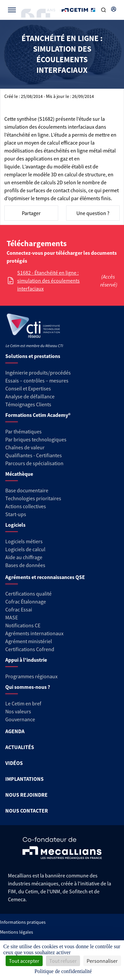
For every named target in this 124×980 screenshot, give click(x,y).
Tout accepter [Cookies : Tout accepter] (24, 961)
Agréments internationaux (34, 633)
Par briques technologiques (36, 439)
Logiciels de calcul (25, 549)
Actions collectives (26, 506)
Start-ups (16, 514)
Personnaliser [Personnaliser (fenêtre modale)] (102, 961)
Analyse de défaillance (30, 396)
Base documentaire (27, 490)
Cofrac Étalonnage (26, 601)
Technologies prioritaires (33, 498)
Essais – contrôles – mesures (37, 380)
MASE (12, 617)
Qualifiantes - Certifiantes (34, 455)
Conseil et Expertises (28, 388)
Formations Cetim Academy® (38, 415)
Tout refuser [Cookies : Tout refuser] (63, 961)
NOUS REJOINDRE (26, 795)
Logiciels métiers (24, 541)
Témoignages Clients (28, 404)
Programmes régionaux (31, 676)
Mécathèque (19, 474)
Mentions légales (17, 932)
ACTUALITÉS (20, 747)
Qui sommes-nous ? (28, 687)
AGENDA (15, 731)
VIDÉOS (14, 763)
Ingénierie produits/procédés (38, 373)
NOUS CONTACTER (27, 811)
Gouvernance (20, 719)
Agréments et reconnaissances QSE (45, 577)
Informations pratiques (23, 922)
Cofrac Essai (19, 609)
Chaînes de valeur (25, 447)
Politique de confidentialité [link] (63, 971)
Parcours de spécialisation (34, 463)
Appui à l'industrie (26, 660)
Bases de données (25, 565)
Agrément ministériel (29, 641)
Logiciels (15, 525)
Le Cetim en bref (23, 703)
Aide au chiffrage (24, 557)
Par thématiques (23, 431)
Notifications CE (23, 625)
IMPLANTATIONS (24, 779)
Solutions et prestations (33, 356)
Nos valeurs (18, 711)
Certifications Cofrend (30, 649)
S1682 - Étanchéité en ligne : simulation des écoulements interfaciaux (48, 281)
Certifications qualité (28, 594)
